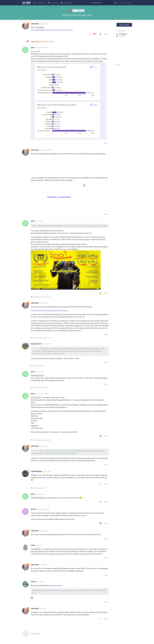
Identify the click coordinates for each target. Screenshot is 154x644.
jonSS (37, 349)
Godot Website (40, 3)
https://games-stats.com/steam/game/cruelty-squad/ (49, 311)
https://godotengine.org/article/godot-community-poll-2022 (52, 30)
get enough (57, 586)
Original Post (121, 31)
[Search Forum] (101, 3)
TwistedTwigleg (39, 498)
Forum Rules (53, 3)
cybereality (37, 397)
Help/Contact (66, 3)
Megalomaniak (38, 376)
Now (118, 65)
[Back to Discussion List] (3, 3)
